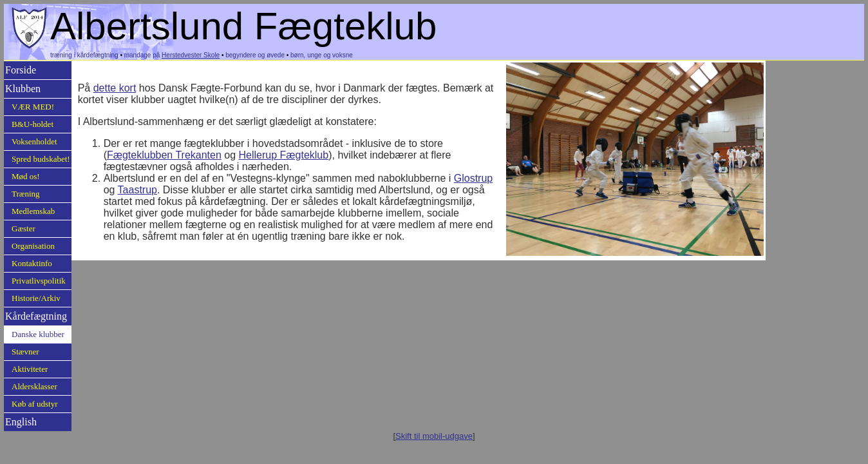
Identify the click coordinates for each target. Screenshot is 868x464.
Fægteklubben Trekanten (164, 155)
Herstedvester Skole (191, 55)
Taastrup (137, 190)
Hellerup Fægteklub (284, 155)
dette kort (115, 88)
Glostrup (473, 178)
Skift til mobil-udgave (434, 436)
